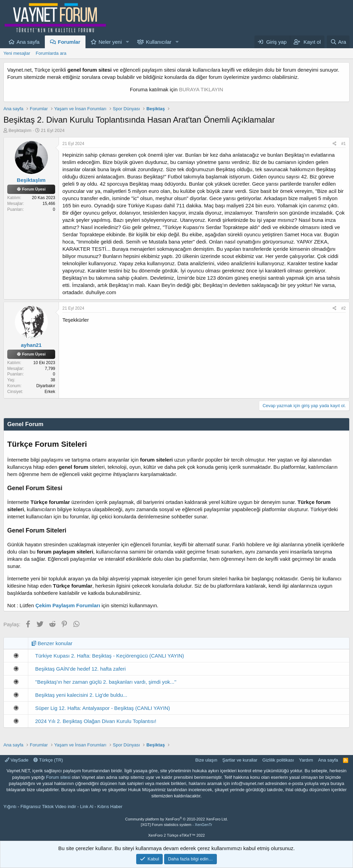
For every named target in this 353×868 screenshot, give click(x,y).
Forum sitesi (58, 777)
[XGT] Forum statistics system (177, 825)
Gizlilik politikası (278, 760)
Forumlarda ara (51, 53)
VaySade (17, 760)
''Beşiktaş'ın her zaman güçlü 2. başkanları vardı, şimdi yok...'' (106, 682)
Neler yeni (110, 42)
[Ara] (338, 42)
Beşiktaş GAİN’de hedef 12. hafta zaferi (80, 669)
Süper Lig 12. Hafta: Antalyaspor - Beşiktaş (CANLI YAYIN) (103, 708)
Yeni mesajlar (17, 53)
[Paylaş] (335, 144)
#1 (344, 144)
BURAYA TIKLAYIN (201, 89)
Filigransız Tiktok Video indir (48, 807)
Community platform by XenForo (176, 819)
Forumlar (69, 42)
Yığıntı (10, 807)
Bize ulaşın (206, 760)
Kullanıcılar (159, 42)
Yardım (306, 760)
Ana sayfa (28, 42)
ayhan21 (31, 345)
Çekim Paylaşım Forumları (68, 605)
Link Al (87, 807)
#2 (344, 308)
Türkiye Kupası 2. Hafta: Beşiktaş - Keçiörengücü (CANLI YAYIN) (110, 656)
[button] (127, 42)
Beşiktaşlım (20, 130)
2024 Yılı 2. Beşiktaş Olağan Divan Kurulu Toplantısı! (96, 721)
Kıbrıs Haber (110, 807)
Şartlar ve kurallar (240, 760)
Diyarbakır (46, 386)
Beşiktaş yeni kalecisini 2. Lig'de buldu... (81, 695)
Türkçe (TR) (48, 760)
